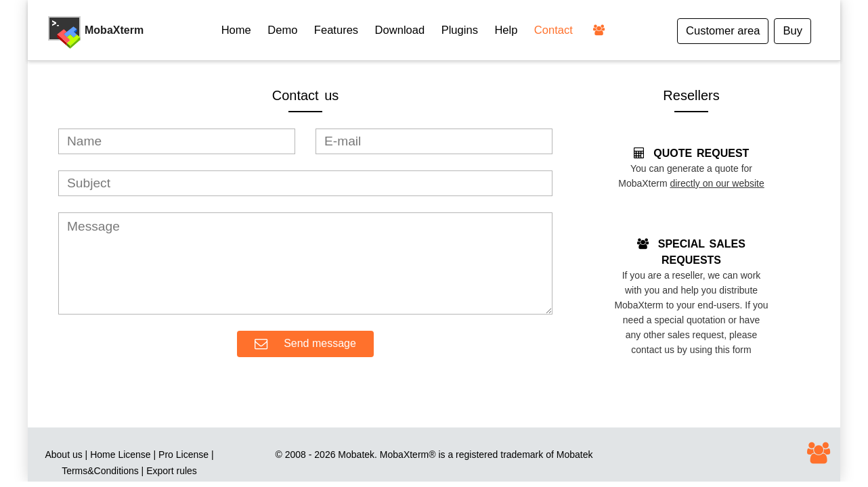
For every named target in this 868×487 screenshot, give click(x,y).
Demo (282, 30)
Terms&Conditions (100, 471)
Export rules (172, 471)
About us (63, 455)
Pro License (183, 455)
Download (400, 30)
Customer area (723, 31)
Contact (554, 30)
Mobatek (575, 455)
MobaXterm (404, 455)
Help (506, 30)
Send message (305, 344)
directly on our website (717, 183)
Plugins (460, 30)
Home (236, 30)
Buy (793, 31)
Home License (121, 455)
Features (336, 30)
